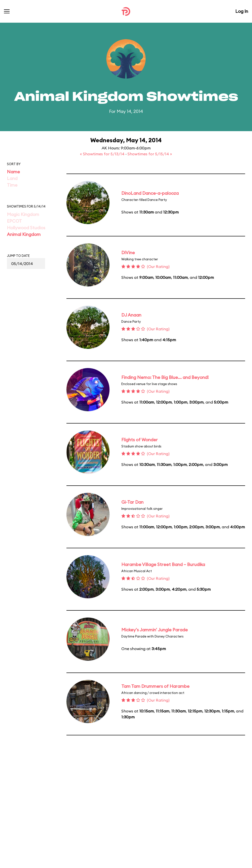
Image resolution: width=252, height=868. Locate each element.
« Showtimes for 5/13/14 (103, 154)
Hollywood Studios (26, 228)
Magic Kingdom (23, 214)
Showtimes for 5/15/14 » (150, 154)
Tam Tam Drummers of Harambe (155, 686)
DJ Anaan (131, 315)
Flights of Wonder (140, 440)
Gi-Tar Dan (132, 502)
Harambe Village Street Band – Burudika (163, 564)
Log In (242, 11)
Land (12, 178)
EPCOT (14, 221)
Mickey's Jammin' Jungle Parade (155, 630)
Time (12, 185)
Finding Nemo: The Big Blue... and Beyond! (165, 377)
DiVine (128, 253)
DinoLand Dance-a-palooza (150, 193)
